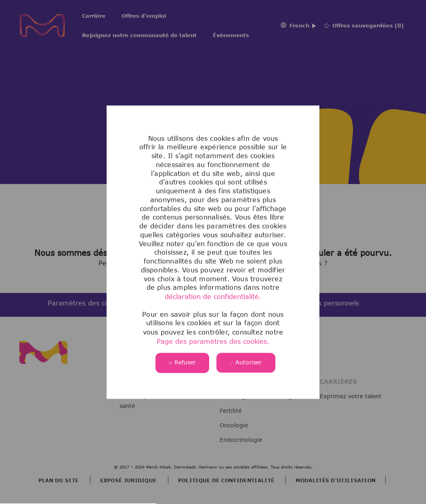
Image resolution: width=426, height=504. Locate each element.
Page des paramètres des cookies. (213, 341)
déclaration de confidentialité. (213, 297)
